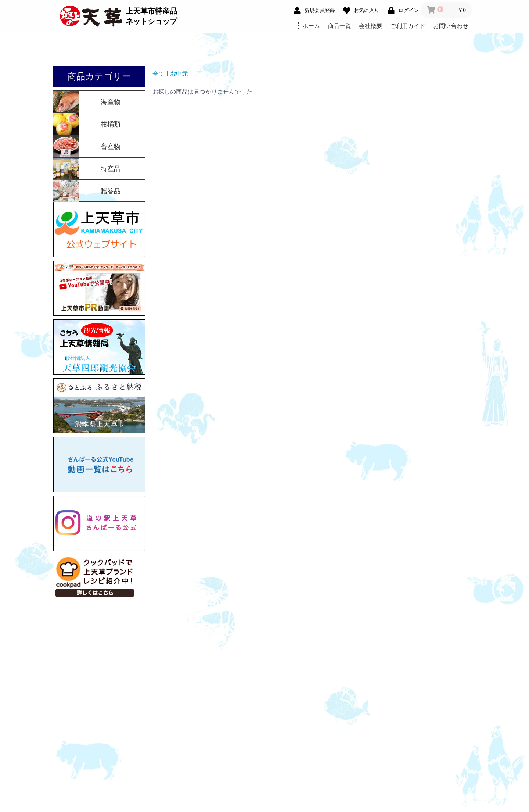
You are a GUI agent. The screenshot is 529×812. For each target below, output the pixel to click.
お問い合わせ (451, 26)
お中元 (179, 74)
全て (158, 74)
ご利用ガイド (408, 26)
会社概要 (371, 26)
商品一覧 (339, 26)
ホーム (311, 26)
